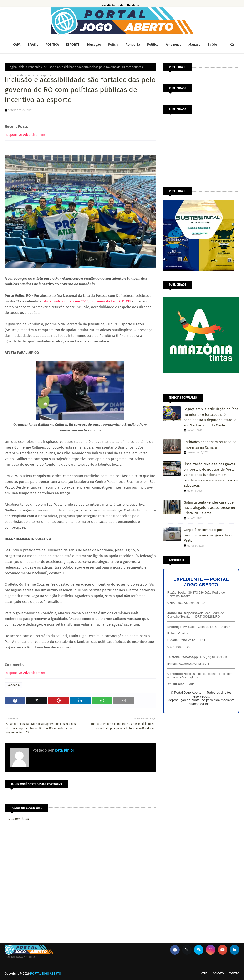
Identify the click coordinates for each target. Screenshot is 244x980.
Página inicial (17, 67)
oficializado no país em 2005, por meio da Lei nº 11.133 (87, 301)
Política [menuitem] (153, 45)
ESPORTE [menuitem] (73, 45)
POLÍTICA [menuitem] (52, 45)
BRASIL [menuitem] (33, 45)
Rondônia (34, 67)
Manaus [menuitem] (194, 45)
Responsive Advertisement (25, 135)
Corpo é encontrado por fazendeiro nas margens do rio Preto (209, 535)
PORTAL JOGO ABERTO (46, 973)
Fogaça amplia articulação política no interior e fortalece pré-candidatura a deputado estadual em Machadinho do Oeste (211, 417)
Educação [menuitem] (94, 45)
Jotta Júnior (64, 750)
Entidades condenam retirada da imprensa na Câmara (210, 445)
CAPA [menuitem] (17, 45)
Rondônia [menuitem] (133, 45)
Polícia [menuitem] (113, 45)
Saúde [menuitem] (212, 45)
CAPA (204, 973)
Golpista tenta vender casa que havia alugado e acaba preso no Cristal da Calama (209, 508)
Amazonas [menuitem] (174, 45)
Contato (218, 973)
